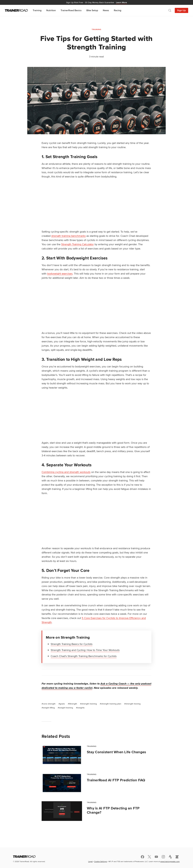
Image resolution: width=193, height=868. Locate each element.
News (106, 10)
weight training (66, 708)
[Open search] (170, 10)
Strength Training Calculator (78, 244)
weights (81, 708)
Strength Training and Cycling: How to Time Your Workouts (85, 650)
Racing (118, 10)
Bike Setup (92, 10)
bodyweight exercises (60, 274)
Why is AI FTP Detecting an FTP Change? (113, 810)
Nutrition (51, 10)
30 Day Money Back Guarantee (97, 2)
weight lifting (49, 708)
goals (62, 704)
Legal (90, 861)
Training (37, 10)
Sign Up (181, 10)
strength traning (133, 704)
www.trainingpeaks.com (170, 861)
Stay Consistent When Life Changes (116, 752)
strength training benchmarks (68, 236)
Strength (73, 704)
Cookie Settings (101, 861)
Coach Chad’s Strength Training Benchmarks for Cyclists (84, 656)
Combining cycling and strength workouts (66, 472)
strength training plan (111, 704)
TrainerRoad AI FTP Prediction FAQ (116, 780)
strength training (89, 704)
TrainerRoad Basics (71, 10)
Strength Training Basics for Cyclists (72, 644)
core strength (49, 704)
